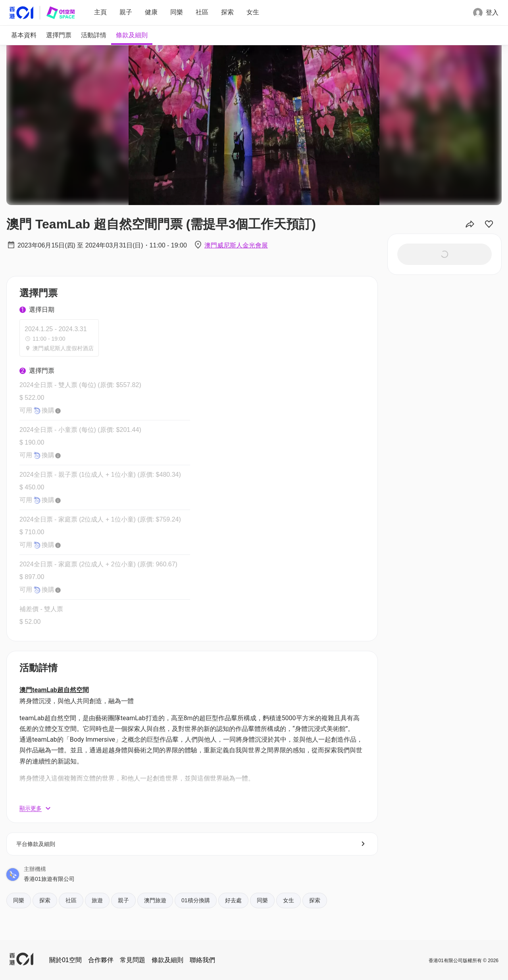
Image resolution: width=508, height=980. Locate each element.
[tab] (24, 35)
